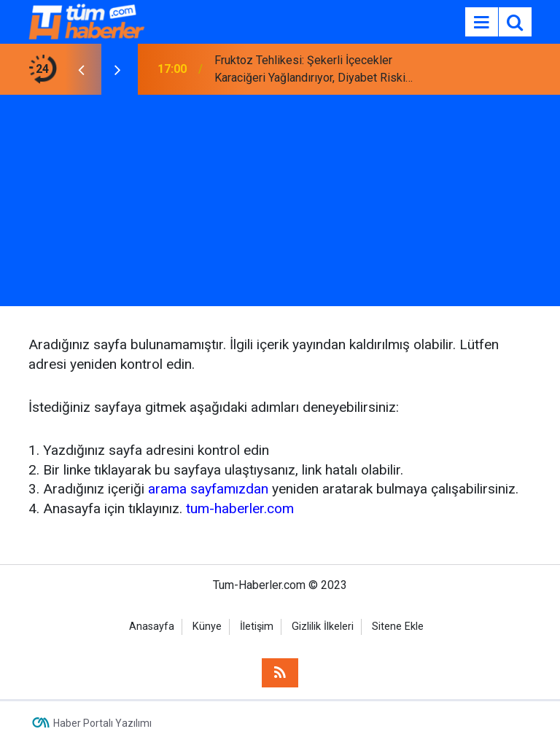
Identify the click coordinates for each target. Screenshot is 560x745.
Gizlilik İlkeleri (323, 627)
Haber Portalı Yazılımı (102, 723)
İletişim (257, 627)
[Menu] (481, 23)
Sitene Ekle (398, 627)
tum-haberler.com (240, 508)
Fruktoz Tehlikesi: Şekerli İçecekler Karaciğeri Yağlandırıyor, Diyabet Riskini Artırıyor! (314, 70)
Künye (207, 627)
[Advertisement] (280, 204)
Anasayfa (152, 627)
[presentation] (81, 69)
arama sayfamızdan (208, 489)
